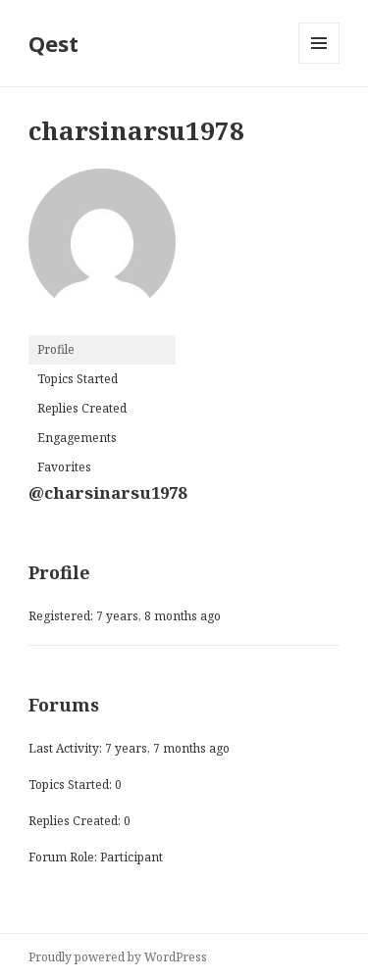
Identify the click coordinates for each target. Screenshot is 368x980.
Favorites (64, 467)
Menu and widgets (319, 63)
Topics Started (78, 379)
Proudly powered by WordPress (118, 957)
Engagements (77, 438)
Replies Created (82, 408)
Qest (53, 43)
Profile (56, 349)
